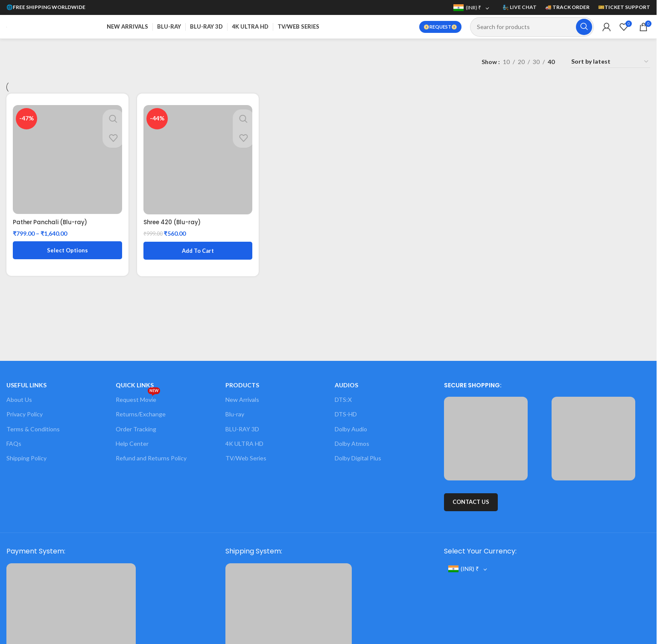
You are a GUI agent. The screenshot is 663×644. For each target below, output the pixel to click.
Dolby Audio (351, 429)
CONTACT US (471, 502)
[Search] (532, 27)
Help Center (132, 443)
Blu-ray (235, 414)
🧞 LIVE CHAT (520, 7)
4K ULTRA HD (244, 443)
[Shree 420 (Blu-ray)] (197, 158)
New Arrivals (242, 400)
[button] (197, 247)
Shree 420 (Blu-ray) (175, 219)
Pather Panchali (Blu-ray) (53, 219)
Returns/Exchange (141, 414)
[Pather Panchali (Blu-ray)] (66, 158)
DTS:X (343, 400)
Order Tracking (136, 429)
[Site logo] (7, 26)
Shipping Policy (26, 458)
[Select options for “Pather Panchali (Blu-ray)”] (66, 247)
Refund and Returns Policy (151, 458)
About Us (19, 400)
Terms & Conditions (33, 429)
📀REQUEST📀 (440, 27)
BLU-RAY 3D (242, 429)
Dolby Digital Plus (358, 458)
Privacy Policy (25, 414)
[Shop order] (610, 62)
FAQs (14, 443)
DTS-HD (346, 414)
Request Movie (138, 398)
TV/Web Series (246, 458)
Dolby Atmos (352, 443)
